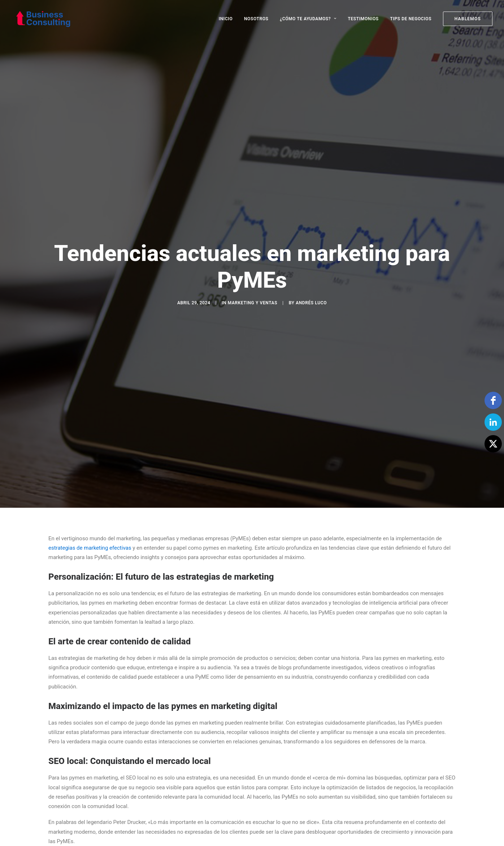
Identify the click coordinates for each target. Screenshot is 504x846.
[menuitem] (228, 19)
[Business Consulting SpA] (40, 19)
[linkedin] (493, 422)
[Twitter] (493, 444)
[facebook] (493, 400)
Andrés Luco (311, 274)
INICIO (226, 19)
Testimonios (363, 19)
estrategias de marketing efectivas (90, 490)
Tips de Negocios (411, 19)
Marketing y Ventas (253, 274)
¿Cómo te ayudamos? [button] (308, 19)
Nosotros (256, 19)
